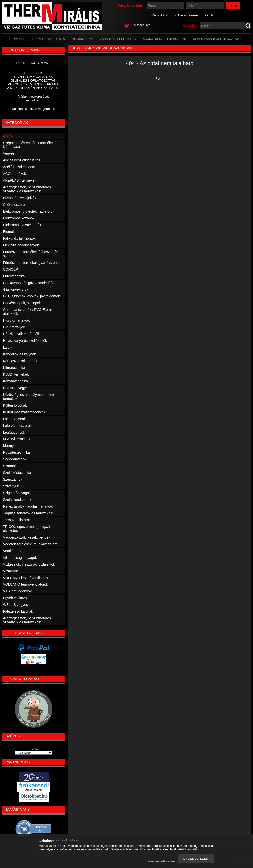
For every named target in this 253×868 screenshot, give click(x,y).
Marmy (9, 446)
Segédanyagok (15, 459)
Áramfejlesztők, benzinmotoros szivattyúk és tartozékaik (27, 189)
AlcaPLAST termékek (20, 180)
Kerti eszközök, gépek (20, 361)
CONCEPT (12, 269)
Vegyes (9, 153)
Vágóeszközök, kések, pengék (27, 537)
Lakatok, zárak (15, 419)
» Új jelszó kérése (186, 15)
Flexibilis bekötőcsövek (21, 245)
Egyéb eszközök (16, 598)
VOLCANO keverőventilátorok (26, 578)
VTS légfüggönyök (17, 591)
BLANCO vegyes (16, 388)
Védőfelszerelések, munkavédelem (30, 544)
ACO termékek (15, 174)
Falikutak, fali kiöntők (19, 238)
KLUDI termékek (16, 374)
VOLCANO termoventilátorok (26, 584)
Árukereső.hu (34, 790)
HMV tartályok (14, 327)
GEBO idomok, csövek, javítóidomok (32, 296)
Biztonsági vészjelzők (20, 198)
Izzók (7, 347)
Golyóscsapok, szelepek (22, 303)
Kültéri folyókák (15, 405)
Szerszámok (13, 479)
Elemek (9, 232)
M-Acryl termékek (17, 439)
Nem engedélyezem (162, 861)
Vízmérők (11, 571)
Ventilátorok (12, 551)
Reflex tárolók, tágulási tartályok (28, 506)
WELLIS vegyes (16, 605)
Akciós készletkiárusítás (22, 160)
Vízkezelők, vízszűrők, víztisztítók (29, 564)
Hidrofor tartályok (17, 320)
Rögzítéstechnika (17, 452)
